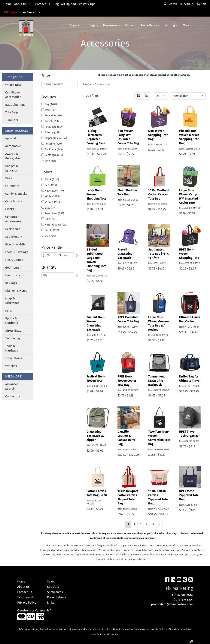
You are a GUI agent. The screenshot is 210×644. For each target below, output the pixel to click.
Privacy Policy (27, 603)
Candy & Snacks (16, 194)
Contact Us (43, 4)
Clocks (10, 209)
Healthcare (13, 275)
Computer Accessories (13, 219)
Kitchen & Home (16, 291)
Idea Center (28, 12)
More (188, 25)
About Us (20, 4)
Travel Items (14, 358)
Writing (171, 25)
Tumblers (12, 120)
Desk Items (13, 229)
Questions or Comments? (34, 610)
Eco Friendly (14, 237)
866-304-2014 (184, 595)
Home (8, 4)
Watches (11, 366)
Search (170, 4)
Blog (56, 4)
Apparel (77, 25)
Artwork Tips (87, 4)
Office (130, 25)
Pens (8, 311)
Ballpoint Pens (15, 105)
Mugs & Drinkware (12, 301)
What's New (13, 85)
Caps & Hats (14, 201)
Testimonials (26, 597)
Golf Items (12, 268)
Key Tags (11, 283)
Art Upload (69, 4)
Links (51, 603)
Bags (93, 25)
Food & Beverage (17, 252)
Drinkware (111, 25)
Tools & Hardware (12, 348)
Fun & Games (14, 260)
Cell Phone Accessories (13, 95)
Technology (13, 338)
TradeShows (150, 25)
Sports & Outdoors (12, 321)
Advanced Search (12, 386)
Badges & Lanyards (12, 168)
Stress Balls (13, 331)
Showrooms (55, 592)
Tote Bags (12, 112)
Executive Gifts (15, 244)
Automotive (13, 146)
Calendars (12, 186)
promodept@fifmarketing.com (172, 604)
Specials (53, 587)
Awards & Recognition (13, 156)
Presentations (56, 597)
